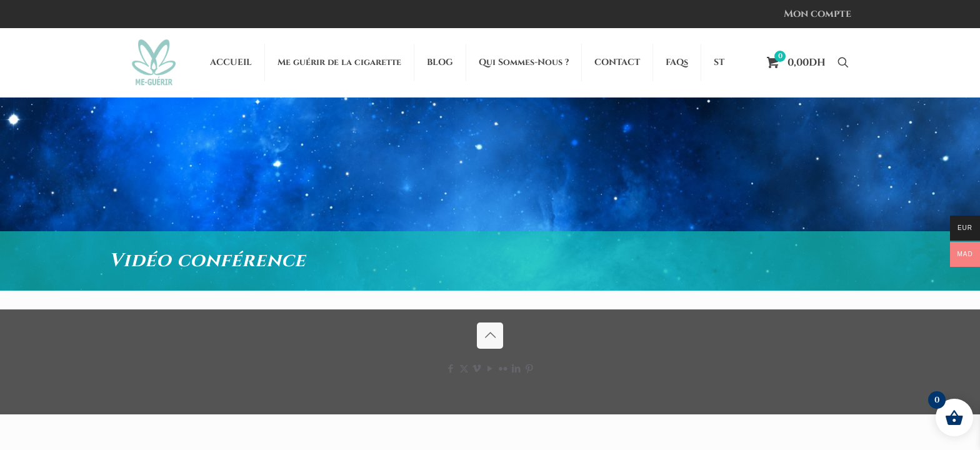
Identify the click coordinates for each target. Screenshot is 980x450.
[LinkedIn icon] (517, 369)
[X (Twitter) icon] (464, 369)
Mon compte (817, 14)
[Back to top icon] (490, 336)
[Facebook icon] (451, 369)
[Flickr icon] (503, 369)
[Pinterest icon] (530, 369)
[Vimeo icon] (477, 369)
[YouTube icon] (490, 369)
